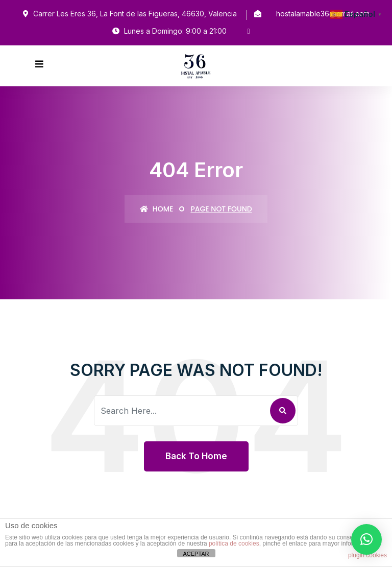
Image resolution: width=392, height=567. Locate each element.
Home (156, 209)
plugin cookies (367, 555)
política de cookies (234, 544)
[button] (366, 539)
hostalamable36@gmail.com (323, 14)
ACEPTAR (196, 554)
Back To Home (196, 456)
